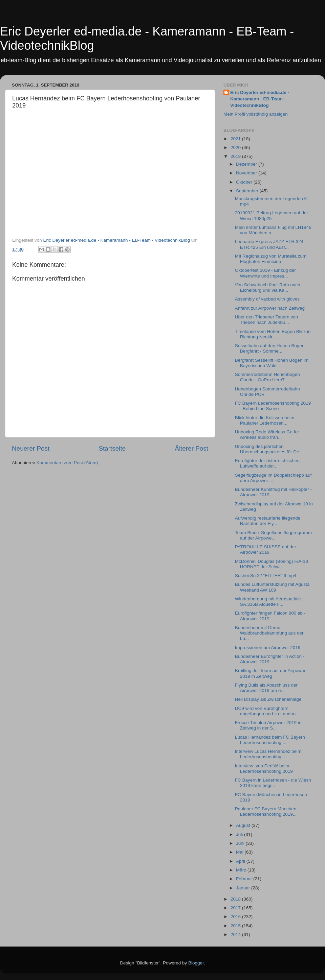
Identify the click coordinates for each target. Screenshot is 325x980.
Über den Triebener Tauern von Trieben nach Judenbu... (267, 320)
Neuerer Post (31, 448)
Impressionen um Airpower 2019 (268, 648)
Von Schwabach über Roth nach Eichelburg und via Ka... (268, 288)
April (241, 861)
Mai (240, 852)
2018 (236, 899)
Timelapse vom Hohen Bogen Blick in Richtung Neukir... (273, 334)
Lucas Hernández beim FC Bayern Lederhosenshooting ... (270, 740)
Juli (240, 834)
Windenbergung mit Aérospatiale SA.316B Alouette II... (268, 602)
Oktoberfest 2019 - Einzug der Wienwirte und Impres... (265, 273)
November (247, 173)
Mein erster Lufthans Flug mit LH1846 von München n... (273, 230)
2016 (236, 917)
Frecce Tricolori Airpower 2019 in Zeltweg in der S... (268, 725)
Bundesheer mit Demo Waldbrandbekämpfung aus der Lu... (269, 633)
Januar (244, 888)
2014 (236, 935)
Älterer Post (191, 448)
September (248, 191)
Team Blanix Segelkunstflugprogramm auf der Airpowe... (273, 535)
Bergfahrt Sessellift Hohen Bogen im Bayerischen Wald (272, 363)
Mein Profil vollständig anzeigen (256, 114)
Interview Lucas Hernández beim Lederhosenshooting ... (268, 754)
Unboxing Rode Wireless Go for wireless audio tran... (267, 435)
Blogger (196, 963)
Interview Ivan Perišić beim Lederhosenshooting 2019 (264, 769)
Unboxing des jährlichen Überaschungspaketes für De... (269, 449)
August (244, 825)
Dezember (247, 164)
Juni (241, 843)
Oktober (245, 182)
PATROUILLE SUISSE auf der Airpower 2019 (266, 549)
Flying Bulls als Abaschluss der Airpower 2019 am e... (266, 688)
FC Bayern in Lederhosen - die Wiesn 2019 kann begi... (273, 783)
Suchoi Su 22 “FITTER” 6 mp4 (266, 576)
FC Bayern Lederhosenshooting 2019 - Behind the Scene (273, 406)
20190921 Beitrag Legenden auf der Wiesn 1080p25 (272, 216)
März (242, 870)
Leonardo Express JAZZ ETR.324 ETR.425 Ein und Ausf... (269, 244)
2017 (236, 908)
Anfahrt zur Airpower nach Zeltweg (270, 308)
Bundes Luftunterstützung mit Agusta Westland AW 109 (272, 587)
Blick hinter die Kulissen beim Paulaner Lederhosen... (265, 420)
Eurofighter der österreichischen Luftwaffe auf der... (267, 463)
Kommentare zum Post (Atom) (67, 463)
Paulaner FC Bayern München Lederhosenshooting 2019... (266, 811)
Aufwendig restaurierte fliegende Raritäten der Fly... (268, 521)
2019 (236, 156)
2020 (236, 148)
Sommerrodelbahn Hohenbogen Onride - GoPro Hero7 (267, 377)
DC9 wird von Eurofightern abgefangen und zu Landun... (267, 711)
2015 (236, 926)
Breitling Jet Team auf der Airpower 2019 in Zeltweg (270, 673)
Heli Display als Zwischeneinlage (268, 699)
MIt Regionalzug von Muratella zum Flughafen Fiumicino (271, 259)
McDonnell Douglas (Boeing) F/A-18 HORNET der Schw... (272, 564)
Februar (245, 879)
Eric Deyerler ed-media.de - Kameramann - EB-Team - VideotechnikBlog (260, 99)
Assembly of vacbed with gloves (267, 299)
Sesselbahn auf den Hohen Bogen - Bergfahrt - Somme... (271, 348)
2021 (236, 139)
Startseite (112, 448)
